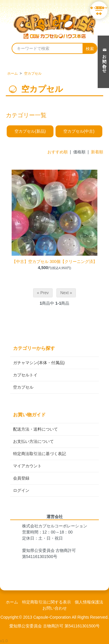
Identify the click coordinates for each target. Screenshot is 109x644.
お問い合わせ (55, 608)
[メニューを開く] (99, 10)
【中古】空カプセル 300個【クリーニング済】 (54, 262)
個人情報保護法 (89, 602)
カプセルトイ (25, 375)
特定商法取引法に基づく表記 (40, 454)
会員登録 (21, 478)
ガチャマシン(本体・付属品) (39, 363)
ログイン (21, 490)
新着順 (97, 152)
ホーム (12, 73)
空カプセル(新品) (30, 131)
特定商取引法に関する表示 (47, 602)
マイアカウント (27, 466)
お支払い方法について (33, 441)
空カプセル (33, 73)
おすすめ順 (58, 152)
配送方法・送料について (35, 429)
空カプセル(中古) (79, 131)
